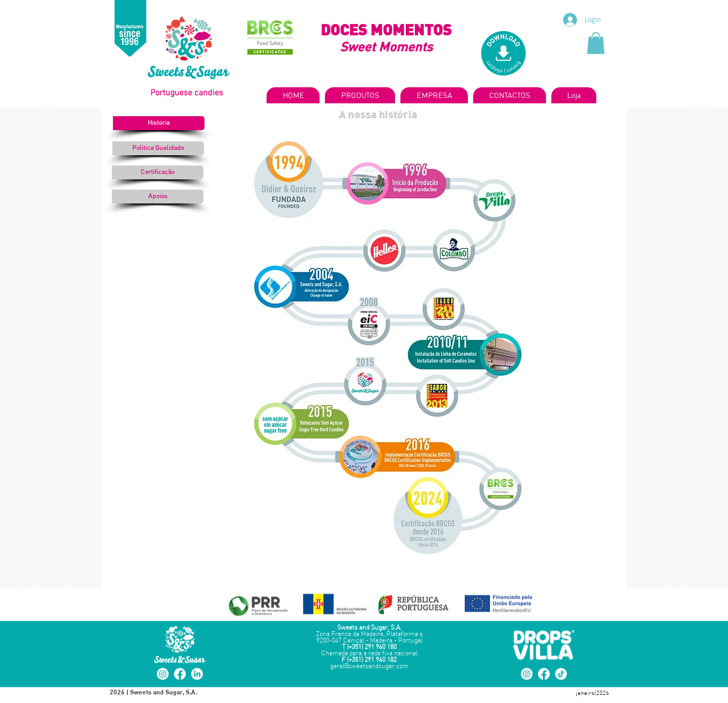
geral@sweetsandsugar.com (369, 667)
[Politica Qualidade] (158, 148)
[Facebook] (180, 674)
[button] (596, 43)
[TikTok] (561, 674)
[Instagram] (163, 674)
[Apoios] (158, 196)
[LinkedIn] (197, 674)
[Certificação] (158, 172)
